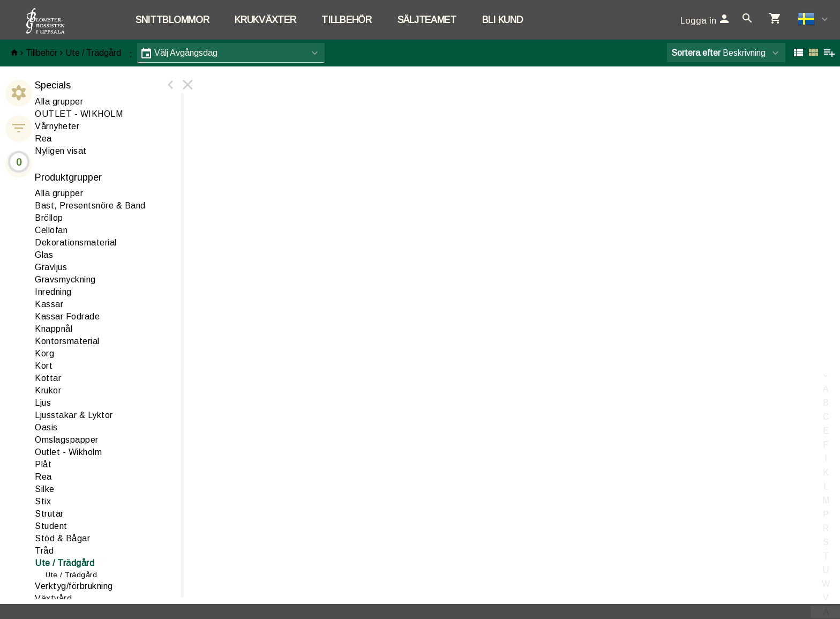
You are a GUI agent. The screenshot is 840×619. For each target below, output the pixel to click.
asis (46, 427)
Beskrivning (718, 53)
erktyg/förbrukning (74, 586)
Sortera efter (696, 53)
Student (51, 526)
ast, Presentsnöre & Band (90, 206)
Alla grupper (59, 102)
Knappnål (54, 329)
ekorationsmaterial (76, 243)
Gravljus (51, 267)
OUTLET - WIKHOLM (79, 114)
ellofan (51, 230)
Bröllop (49, 218)
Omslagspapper (67, 440)
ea (43, 477)
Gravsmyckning (65, 279)
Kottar (48, 378)
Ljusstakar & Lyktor (74, 415)
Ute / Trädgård (93, 53)
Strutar (49, 514)
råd (44, 551)
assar (49, 304)
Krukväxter (265, 20)
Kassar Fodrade (67, 316)
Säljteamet (427, 20)
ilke (45, 489)
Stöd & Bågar (62, 538)
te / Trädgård (65, 563)
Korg (44, 353)
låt (43, 464)
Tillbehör (346, 20)
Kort (44, 366)
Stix (43, 501)
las (44, 255)
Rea (43, 139)
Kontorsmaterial (67, 341)
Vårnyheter (57, 126)
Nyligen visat (61, 151)
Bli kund (502, 20)
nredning (53, 292)
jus (43, 403)
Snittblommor (172, 20)
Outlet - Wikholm (68, 452)
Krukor (48, 390)
